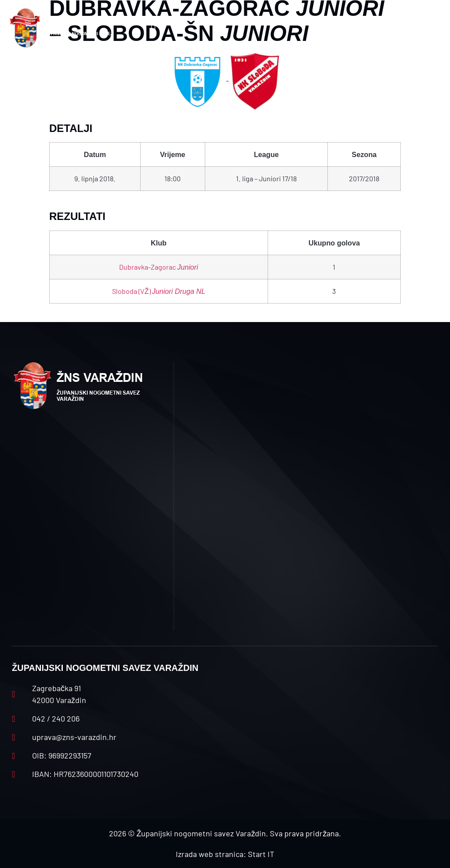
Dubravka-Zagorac (159, 267)
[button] (153, 28)
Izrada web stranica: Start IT (225, 854)
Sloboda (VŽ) (159, 291)
